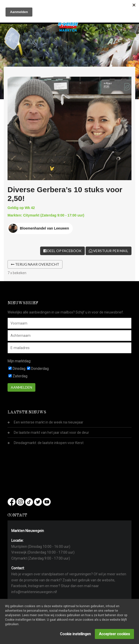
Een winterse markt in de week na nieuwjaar (49, 422)
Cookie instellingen (75, 634)
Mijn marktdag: (19, 361)
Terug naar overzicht (35, 264)
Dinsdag (19, 369)
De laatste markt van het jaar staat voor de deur (51, 433)
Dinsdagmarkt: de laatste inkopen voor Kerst (49, 443)
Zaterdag (20, 376)
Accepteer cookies (114, 634)
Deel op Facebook (62, 251)
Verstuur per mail (109, 251)
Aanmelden (21, 387)
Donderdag (40, 369)
